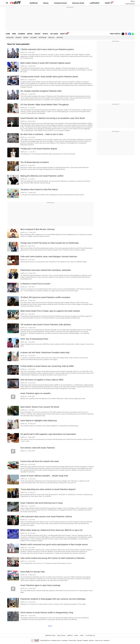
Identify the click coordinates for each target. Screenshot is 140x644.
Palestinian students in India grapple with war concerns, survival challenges (53, 599)
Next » (51, 626)
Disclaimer (65, 640)
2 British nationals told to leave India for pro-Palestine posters (47, 49)
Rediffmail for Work (50, 635)
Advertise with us (56, 640)
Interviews (42, 38)
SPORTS (45, 34)
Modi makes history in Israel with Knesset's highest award (45, 63)
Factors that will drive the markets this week (40, 461)
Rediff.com (47, 640)
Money (46, 3)
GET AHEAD (54, 34)
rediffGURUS (95, 3)
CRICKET (37, 34)
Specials (51, 38)
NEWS (14, 34)
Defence (18, 38)
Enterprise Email (60, 3)
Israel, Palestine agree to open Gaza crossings (40, 585)
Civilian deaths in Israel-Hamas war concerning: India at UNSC (47, 366)
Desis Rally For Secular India (33, 572)
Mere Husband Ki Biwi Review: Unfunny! (38, 229)
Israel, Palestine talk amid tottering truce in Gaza (42, 503)
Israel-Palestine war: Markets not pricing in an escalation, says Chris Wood (52, 118)
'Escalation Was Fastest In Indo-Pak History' (39, 190)
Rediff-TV (109, 3)
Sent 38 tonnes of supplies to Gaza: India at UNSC (42, 380)
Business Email (78, 3)
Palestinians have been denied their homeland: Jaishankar (46, 270)
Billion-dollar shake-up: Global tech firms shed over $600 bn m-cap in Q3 (51, 530)
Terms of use (99, 640)
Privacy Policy (72, 640)
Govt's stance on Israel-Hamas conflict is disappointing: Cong (47, 613)
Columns (33, 38)
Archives (60, 38)
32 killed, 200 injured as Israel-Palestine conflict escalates (45, 297)
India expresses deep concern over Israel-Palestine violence (46, 517)
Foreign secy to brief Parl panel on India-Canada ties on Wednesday (49, 243)
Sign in (133, 1)
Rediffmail (34, 3)
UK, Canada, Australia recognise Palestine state (41, 91)
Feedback (85, 640)
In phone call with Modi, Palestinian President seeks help (45, 353)
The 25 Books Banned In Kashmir (35, 162)
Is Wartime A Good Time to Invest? (35, 284)
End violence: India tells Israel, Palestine (38, 448)
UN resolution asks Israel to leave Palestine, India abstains (46, 325)
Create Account (130, 4)
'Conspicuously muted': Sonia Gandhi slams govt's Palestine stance (49, 77)
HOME (8, 34)
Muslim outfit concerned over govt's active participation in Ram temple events (54, 545)
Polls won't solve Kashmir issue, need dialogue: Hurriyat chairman (49, 257)
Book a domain (61, 635)
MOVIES (30, 34)
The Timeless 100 (90, 635)
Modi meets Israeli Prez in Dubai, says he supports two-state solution (50, 311)
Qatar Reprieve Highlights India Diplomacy (39, 421)
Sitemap (79, 640)
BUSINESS (22, 34)
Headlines (10, 38)
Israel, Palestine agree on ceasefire (36, 393)
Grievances (106, 640)
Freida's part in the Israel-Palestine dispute (39, 149)
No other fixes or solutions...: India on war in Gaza (42, 134)
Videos (82, 635)
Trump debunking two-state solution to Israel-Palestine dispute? (48, 489)
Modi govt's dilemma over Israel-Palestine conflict (42, 176)
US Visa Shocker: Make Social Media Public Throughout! (45, 105)
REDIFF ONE (64, 34)
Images (26, 38)
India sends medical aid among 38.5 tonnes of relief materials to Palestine (53, 558)
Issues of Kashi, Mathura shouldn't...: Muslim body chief (44, 476)
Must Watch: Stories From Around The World (40, 407)
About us (92, 640)
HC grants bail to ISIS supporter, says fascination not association (48, 434)
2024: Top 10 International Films (34, 339)
